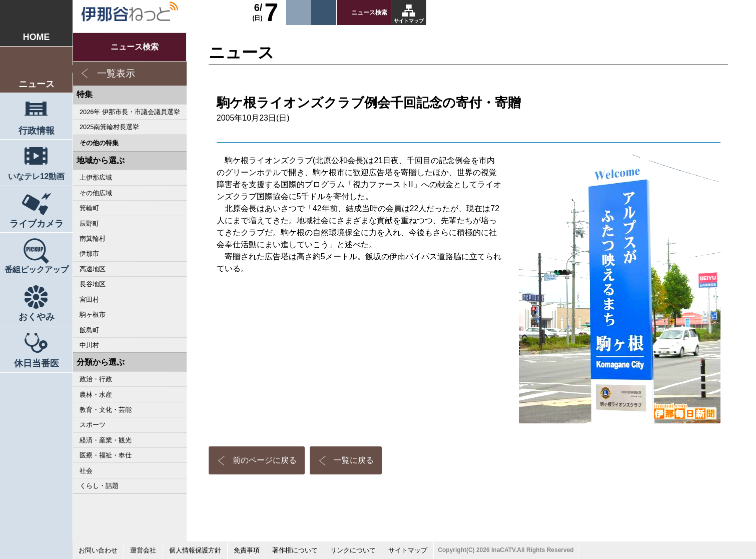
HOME (37, 37)
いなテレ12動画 (36, 176)
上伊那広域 (96, 177)
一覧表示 (116, 73)
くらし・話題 (99, 486)
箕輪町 (89, 208)
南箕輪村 (93, 238)
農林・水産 (96, 395)
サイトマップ (409, 21)
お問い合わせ (98, 550)
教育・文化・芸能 (106, 410)
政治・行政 (96, 379)
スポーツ (93, 425)
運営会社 (143, 550)
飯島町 (89, 330)
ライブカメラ (37, 224)
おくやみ (37, 317)
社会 (86, 471)
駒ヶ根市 (93, 315)
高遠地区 (93, 269)
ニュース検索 (369, 13)
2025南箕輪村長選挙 (109, 127)
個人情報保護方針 (195, 550)
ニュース (37, 84)
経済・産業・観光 (106, 440)
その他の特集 (99, 143)
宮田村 (89, 300)
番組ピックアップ (37, 269)
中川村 (89, 345)
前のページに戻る (265, 460)
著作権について (295, 550)
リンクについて (353, 550)
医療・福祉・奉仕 (106, 455)
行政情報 (37, 131)
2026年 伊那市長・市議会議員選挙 (130, 112)
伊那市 (89, 253)
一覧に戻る (354, 460)
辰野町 (89, 223)
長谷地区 (93, 284)
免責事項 (247, 550)
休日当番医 (37, 363)
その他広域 (96, 193)
